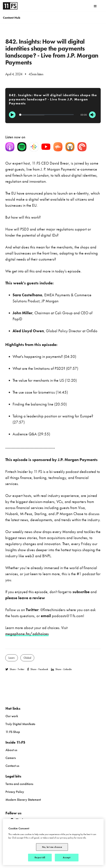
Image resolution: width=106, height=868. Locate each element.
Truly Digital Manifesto (20, 724)
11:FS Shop (13, 732)
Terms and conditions (19, 784)
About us (11, 750)
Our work (12, 716)
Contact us (12, 766)
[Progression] (46, 115)
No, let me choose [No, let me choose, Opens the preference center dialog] (52, 847)
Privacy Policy (15, 792)
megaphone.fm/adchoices (27, 634)
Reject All (40, 857)
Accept (67, 857)
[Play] (12, 115)
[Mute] (92, 115)
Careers (11, 758)
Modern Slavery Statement (23, 800)
